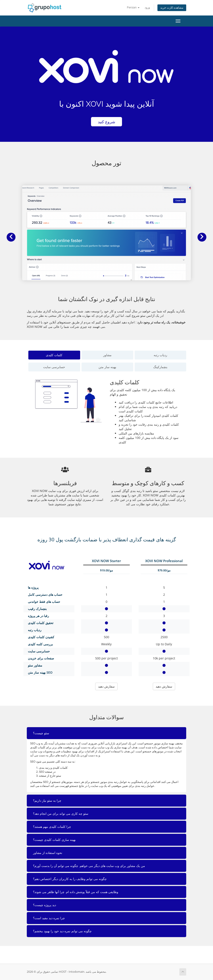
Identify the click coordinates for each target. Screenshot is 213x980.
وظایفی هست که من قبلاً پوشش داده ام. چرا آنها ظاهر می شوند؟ (76, 892)
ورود (147, 7)
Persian (133, 7)
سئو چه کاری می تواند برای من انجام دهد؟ (61, 814)
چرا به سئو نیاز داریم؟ (47, 801)
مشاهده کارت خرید (172, 8)
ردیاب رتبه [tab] (160, 355)
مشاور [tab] (107, 355)
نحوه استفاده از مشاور (48, 853)
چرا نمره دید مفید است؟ (49, 918)
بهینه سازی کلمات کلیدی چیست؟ (54, 840)
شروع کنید (106, 122)
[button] (11, 237)
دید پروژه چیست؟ (45, 905)
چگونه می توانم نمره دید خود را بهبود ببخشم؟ (62, 931)
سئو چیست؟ (41, 733)
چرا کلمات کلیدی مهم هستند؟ (52, 827)
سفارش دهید (106, 686)
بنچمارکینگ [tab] (160, 367)
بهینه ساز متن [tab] (107, 367)
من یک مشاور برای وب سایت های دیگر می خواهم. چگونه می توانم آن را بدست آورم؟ (89, 866)
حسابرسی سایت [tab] (54, 367)
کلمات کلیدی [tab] (54, 355)
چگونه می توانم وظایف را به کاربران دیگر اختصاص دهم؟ (70, 879)
